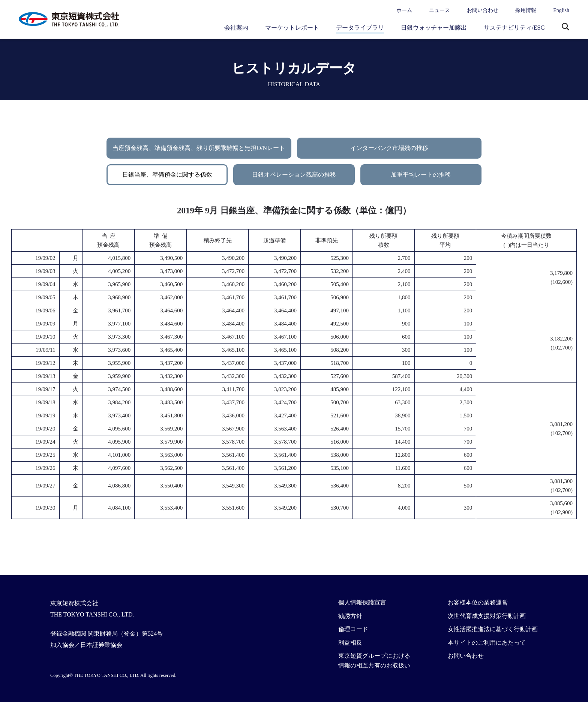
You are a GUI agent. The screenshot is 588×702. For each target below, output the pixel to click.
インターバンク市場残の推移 (389, 148)
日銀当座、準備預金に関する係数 (167, 175)
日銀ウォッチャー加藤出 (434, 28)
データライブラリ (360, 28)
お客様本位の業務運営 (478, 602)
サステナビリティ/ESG (514, 28)
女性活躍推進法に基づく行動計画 (493, 629)
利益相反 (350, 643)
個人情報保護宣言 (362, 602)
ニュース (439, 10)
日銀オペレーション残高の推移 (294, 175)
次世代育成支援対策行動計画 (487, 616)
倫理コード (353, 629)
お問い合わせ (483, 10)
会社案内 (236, 28)
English (561, 10)
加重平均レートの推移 (421, 175)
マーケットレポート (292, 28)
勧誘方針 (350, 616)
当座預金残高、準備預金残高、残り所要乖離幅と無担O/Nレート (199, 148)
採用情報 (526, 10)
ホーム (404, 10)
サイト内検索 (565, 27)
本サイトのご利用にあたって (487, 643)
